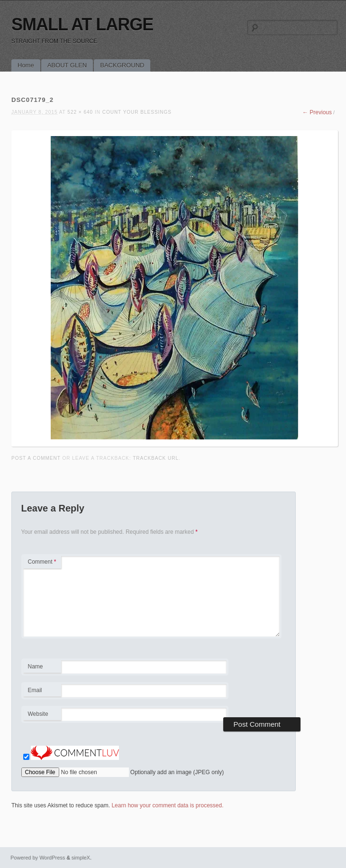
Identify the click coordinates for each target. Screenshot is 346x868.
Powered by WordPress (38, 858)
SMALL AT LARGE (82, 24)
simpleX (81, 858)
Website (38, 714)
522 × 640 (80, 112)
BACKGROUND (122, 65)
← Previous (317, 112)
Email (42, 692)
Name (42, 668)
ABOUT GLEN (67, 65)
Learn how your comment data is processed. (167, 805)
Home (26, 65)
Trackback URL (156, 458)
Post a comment (36, 458)
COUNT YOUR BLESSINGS (137, 112)
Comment (42, 562)
